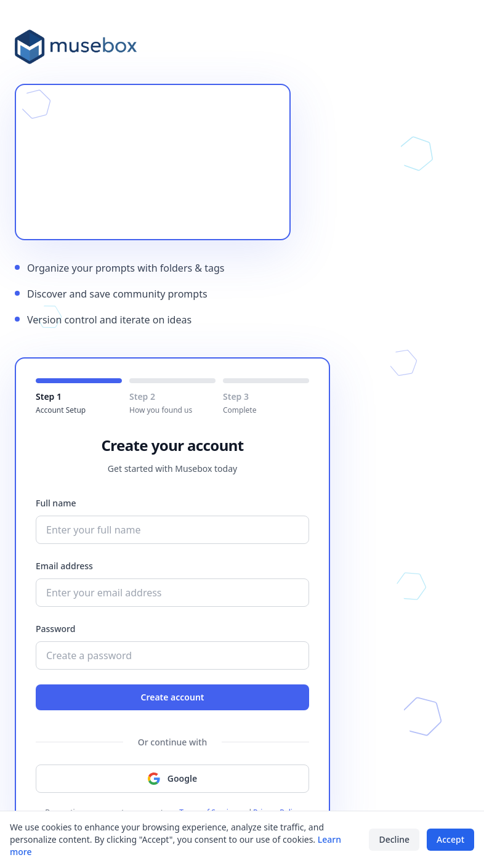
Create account (172, 697)
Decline (394, 839)
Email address (64, 566)
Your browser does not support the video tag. (153, 162)
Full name (56, 503)
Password (55, 629)
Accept (450, 839)
